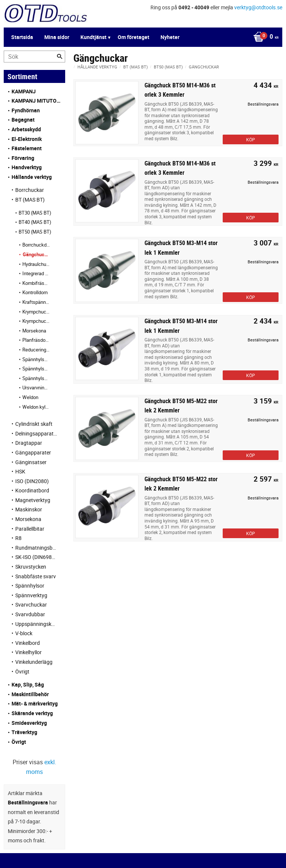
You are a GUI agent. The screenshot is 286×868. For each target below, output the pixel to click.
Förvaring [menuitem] (23, 158)
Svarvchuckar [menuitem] (31, 605)
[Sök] (60, 57)
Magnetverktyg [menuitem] (33, 500)
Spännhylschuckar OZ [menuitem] (36, 378)
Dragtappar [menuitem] (29, 443)
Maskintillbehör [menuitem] (30, 694)
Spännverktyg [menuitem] (31, 595)
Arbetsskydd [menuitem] (26, 129)
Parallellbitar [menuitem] (30, 529)
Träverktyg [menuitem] (24, 732)
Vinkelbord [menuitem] (28, 643)
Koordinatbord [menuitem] (32, 490)
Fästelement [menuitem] (27, 148)
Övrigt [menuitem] (22, 671)
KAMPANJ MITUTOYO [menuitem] (36, 101)
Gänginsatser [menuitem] (31, 462)
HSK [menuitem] (20, 471)
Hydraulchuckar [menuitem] (36, 264)
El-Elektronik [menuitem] (27, 139)
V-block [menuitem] (24, 633)
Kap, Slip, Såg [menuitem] (28, 684)
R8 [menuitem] (18, 538)
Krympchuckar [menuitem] (36, 312)
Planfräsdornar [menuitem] (36, 340)
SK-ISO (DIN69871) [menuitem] (36, 557)
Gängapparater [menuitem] (33, 452)
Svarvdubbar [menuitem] (30, 614)
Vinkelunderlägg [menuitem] (34, 662)
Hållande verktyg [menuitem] (32, 177)
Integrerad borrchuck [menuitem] (36, 273)
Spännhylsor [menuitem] (30, 586)
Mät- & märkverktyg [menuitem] (35, 703)
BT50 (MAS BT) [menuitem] (35, 232)
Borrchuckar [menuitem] (30, 190)
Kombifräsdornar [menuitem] (36, 283)
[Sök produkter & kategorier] (34, 57)
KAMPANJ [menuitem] (24, 91)
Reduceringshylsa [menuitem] (36, 350)
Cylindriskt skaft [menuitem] (34, 424)
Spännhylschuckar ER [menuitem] (36, 359)
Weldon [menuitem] (30, 397)
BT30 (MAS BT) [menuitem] (35, 213)
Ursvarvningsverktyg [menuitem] (36, 388)
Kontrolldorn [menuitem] (35, 292)
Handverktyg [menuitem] (27, 167)
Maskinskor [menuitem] (29, 509)
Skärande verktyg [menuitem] (32, 713)
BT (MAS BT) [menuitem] (30, 200)
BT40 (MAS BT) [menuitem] (35, 222)
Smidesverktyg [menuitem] (29, 723)
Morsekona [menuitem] (34, 331)
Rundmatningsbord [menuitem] (36, 548)
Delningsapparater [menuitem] (36, 433)
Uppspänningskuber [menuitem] (36, 624)
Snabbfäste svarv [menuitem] (36, 576)
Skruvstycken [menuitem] (31, 567)
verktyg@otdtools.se (258, 7)
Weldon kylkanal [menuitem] (36, 407)
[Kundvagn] (141, 37)
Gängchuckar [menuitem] (36, 254)
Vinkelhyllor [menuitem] (28, 652)
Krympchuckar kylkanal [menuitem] (36, 321)
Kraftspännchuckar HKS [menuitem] (36, 302)
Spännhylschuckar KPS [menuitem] (36, 369)
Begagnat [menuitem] (23, 120)
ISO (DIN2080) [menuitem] (32, 481)
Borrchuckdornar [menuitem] (36, 245)
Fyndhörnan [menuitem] (26, 110)
